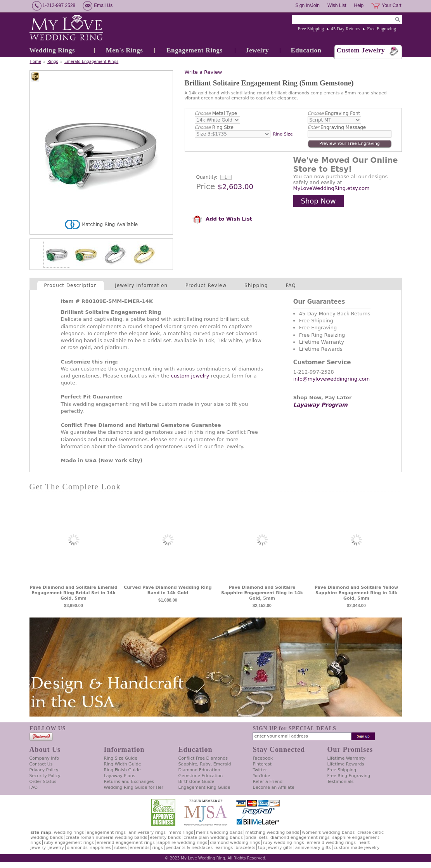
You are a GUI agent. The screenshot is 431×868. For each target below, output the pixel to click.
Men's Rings (125, 50)
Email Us (103, 5)
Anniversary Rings (147, 832)
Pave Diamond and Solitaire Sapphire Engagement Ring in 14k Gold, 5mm (262, 593)
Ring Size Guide (121, 758)
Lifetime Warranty (346, 758)
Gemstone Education (201, 776)
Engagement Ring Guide (204, 787)
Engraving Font (334, 113)
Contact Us (41, 764)
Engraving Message (337, 127)
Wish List (337, 5)
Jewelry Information (141, 285)
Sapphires (101, 848)
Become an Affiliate (274, 787)
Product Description (71, 285)
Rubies (120, 848)
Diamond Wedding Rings (235, 843)
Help (359, 5)
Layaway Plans (120, 776)
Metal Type (216, 113)
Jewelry (257, 50)
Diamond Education (199, 770)
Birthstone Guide (196, 782)
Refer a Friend (268, 782)
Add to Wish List (222, 219)
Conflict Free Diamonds (203, 758)
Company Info (44, 758)
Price (206, 186)
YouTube (262, 776)
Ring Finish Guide (122, 770)
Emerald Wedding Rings (331, 843)
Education (306, 50)
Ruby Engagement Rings (69, 843)
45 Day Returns (345, 29)
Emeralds (139, 848)
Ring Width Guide (123, 764)
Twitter (260, 770)
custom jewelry (190, 376)
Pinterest (262, 764)
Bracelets (245, 848)
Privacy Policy (44, 770)
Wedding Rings (52, 50)
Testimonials (341, 782)
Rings (53, 62)
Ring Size (214, 127)
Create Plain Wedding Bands (213, 838)
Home (36, 62)
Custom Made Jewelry (357, 848)
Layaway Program (320, 405)
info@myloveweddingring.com (332, 379)
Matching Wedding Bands (272, 832)
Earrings (224, 848)
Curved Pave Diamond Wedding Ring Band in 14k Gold (168, 590)
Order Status (43, 782)
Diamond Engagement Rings (300, 838)
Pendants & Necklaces (189, 848)
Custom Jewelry (361, 50)
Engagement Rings (194, 50)
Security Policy (45, 776)
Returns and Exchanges (129, 782)
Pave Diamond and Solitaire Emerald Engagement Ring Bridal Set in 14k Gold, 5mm (74, 593)
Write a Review (203, 72)
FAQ (291, 285)
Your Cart (391, 5)
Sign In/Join (307, 5)
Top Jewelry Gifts (275, 848)
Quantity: (207, 177)
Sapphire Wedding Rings (183, 843)
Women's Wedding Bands (328, 832)
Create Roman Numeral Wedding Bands (106, 838)
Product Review (206, 285)
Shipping (256, 285)
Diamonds (77, 848)
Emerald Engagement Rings (91, 62)
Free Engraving (381, 29)
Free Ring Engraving (349, 776)
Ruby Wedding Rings (284, 843)
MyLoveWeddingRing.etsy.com (331, 188)
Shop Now (318, 201)
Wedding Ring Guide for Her (134, 787)
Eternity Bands (165, 838)
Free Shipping (311, 29)
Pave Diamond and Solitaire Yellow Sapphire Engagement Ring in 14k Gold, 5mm (356, 593)
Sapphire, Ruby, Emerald (205, 764)
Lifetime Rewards (346, 764)
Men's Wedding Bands (219, 832)
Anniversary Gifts (313, 848)
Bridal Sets (257, 838)
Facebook (263, 758)
